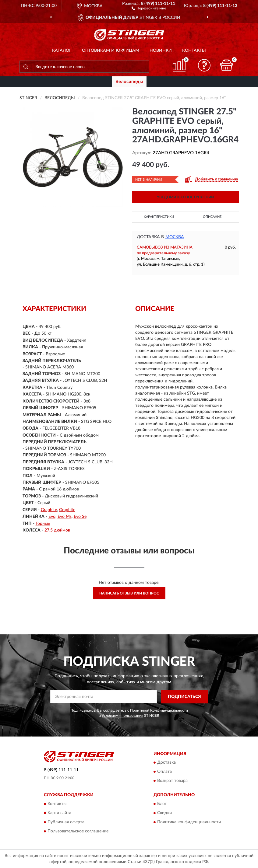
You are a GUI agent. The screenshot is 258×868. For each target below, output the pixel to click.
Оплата (164, 772)
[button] (149, 8)
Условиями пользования (122, 716)
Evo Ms (65, 517)
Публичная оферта (66, 822)
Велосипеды (129, 82)
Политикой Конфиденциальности (159, 710)
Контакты (194, 51)
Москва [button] (175, 237)
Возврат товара (172, 781)
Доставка (166, 763)
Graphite (49, 510)
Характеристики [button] (159, 217)
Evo (52, 517)
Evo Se (80, 517)
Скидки (164, 813)
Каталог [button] (62, 51)
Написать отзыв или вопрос (129, 593)
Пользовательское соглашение (78, 831)
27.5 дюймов (57, 530)
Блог (162, 804)
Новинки (161, 51)
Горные (43, 524)
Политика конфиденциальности (189, 822)
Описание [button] (212, 217)
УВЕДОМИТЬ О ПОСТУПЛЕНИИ (185, 197)
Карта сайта (59, 813)
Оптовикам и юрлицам (111, 51)
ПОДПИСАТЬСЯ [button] (184, 697)
